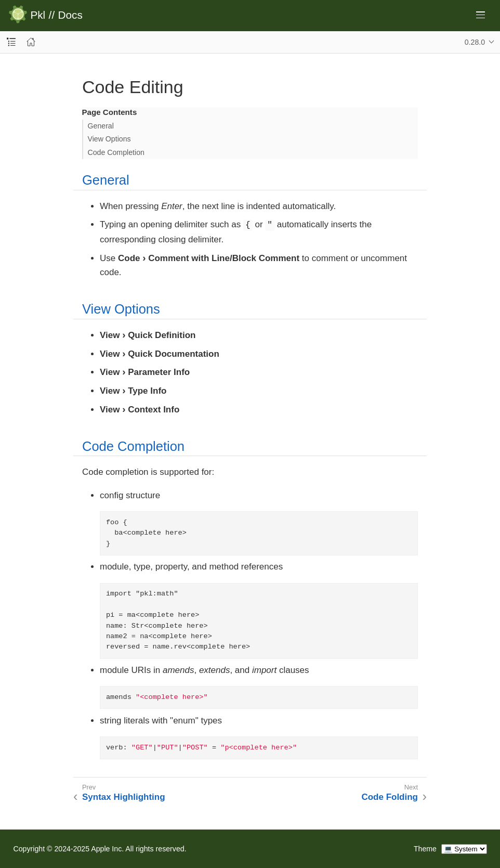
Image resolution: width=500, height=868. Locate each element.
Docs (70, 15)
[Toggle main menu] (481, 15)
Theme (425, 849)
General (101, 126)
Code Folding (390, 797)
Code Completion (116, 152)
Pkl (38, 15)
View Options (109, 139)
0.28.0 (475, 42)
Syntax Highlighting (124, 797)
